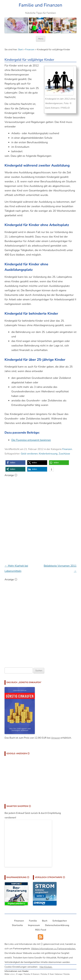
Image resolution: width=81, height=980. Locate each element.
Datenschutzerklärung (57, 925)
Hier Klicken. (46, 967)
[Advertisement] (40, 518)
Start (20, 49)
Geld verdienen (29, 454)
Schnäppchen (60, 921)
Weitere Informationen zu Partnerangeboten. (53, 949)
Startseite (17, 925)
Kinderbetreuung (48, 454)
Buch (45, 921)
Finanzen (30, 49)
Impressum (34, 925)
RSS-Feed (41, 930)
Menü (41, 39)
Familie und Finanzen (40, 5)
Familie (33, 921)
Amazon (56, 738)
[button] (15, 463)
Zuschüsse (64, 454)
